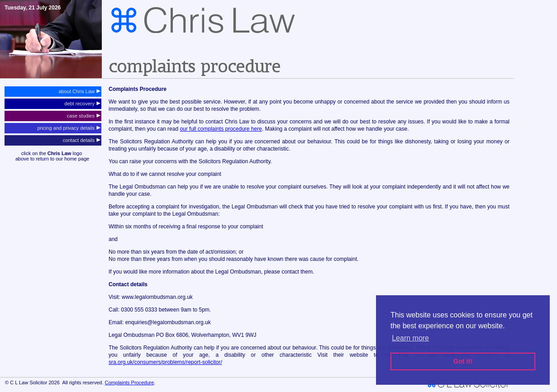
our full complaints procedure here (221, 129)
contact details (82, 140)
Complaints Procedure (130, 383)
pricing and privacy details (69, 128)
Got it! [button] (463, 361)
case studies (84, 116)
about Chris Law (79, 91)
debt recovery (82, 104)
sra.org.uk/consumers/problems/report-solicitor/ (165, 362)
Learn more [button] (410, 338)
